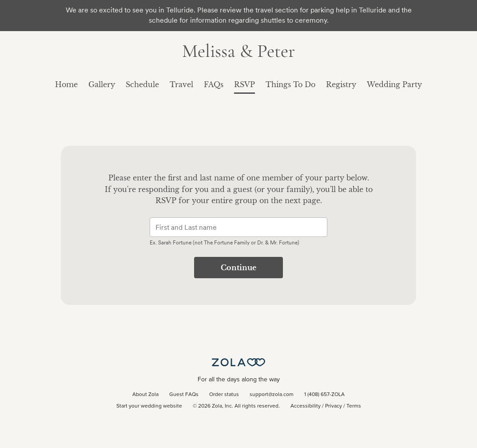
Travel (181, 84)
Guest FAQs (184, 395)
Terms (354, 406)
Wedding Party (394, 84)
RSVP (244, 84)
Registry (341, 84)
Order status (224, 395)
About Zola (145, 395)
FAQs (214, 84)
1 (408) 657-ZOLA (324, 395)
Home (66, 84)
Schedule (142, 84)
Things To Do (290, 84)
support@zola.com (272, 395)
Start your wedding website (149, 406)
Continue (238, 268)
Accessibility (306, 406)
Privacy (334, 406)
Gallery (102, 84)
